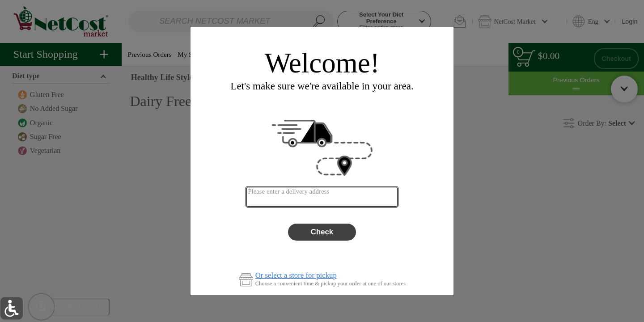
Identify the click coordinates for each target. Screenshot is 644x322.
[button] (11, 308)
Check (322, 232)
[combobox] (322, 197)
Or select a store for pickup (296, 276)
